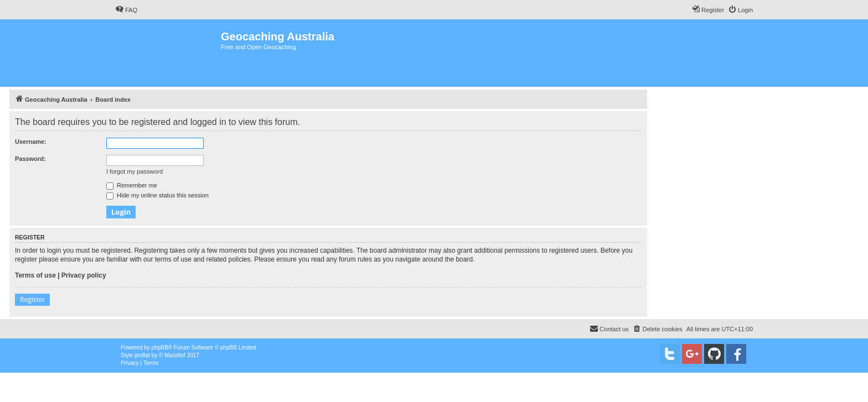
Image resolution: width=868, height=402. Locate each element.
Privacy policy (84, 275)
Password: (30, 159)
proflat (142, 355)
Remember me (132, 185)
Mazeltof (175, 355)
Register (32, 299)
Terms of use (35, 275)
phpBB (160, 348)
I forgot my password (135, 171)
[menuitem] (126, 10)
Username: (31, 142)
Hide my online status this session (157, 195)
